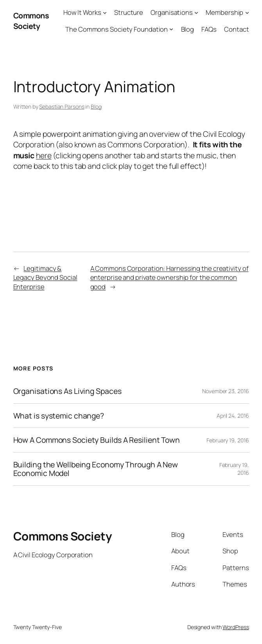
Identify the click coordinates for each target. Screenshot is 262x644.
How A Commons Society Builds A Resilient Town (97, 440)
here (44, 155)
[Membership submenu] (247, 13)
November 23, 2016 (225, 391)
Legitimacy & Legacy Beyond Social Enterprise (45, 277)
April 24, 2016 (233, 416)
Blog (96, 106)
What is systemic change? (59, 416)
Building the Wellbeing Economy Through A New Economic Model (96, 469)
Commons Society (31, 21)
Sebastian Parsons (62, 106)
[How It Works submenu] (105, 13)
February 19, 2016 (228, 440)
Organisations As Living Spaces (67, 391)
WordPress (236, 627)
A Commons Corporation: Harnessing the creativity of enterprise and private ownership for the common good (170, 277)
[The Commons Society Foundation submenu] (171, 29)
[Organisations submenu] (196, 13)
